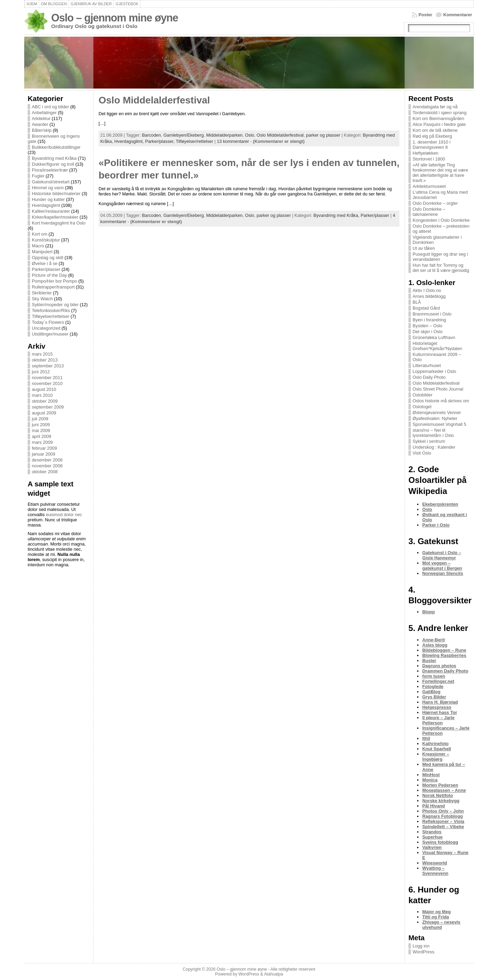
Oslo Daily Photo (429, 377)
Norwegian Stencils (443, 573)
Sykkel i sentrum (429, 441)
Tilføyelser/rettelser (50, 316)
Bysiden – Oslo (427, 326)
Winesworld (435, 863)
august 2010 (44, 389)
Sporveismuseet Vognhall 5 (439, 424)
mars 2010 (42, 395)
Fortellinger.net (438, 681)
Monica (430, 780)
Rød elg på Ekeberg (432, 136)
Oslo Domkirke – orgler (435, 203)
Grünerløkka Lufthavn (434, 337)
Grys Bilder (434, 697)
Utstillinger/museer (50, 334)
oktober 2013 (45, 360)
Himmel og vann (48, 188)
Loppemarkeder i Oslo (434, 371)
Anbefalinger (44, 113)
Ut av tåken (424, 248)
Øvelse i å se (45, 263)
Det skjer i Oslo (428, 332)
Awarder (40, 124)
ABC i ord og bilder (50, 107)
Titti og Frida (436, 917)
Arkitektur (41, 118)
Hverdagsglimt (46, 205)
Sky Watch (42, 299)
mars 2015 (42, 354)
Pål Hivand (434, 806)
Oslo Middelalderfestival (154, 100)
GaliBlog (431, 692)
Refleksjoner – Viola (443, 821)
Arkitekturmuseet (429, 186)
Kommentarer (458, 15)
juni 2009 (41, 425)
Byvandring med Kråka (54, 158)
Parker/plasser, (160, 141)
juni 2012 (41, 372)
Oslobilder (423, 395)
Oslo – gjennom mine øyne (115, 18)
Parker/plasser (46, 269)
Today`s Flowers (48, 322)
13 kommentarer (233, 141)
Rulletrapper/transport (53, 287)
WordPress (423, 952)
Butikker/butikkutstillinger (56, 147)
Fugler (38, 176)
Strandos (432, 832)
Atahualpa (273, 974)
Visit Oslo (422, 453)
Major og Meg (436, 912)
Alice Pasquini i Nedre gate (439, 124)
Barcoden (152, 135)
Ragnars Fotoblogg (442, 816)
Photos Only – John (443, 811)
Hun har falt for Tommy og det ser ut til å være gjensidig (441, 268)
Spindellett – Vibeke (443, 827)
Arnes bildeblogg (429, 296)
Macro (38, 246)
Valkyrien (432, 847)
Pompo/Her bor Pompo (54, 281)
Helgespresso (437, 707)
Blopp (428, 612)
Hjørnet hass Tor (440, 712)
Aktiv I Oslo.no (427, 290)
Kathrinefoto (435, 744)
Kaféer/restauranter (51, 211)
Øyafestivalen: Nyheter (435, 418)
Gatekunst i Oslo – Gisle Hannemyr (442, 555)
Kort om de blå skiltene (435, 130)
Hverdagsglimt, (130, 141)
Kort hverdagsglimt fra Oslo (59, 223)
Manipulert (42, 252)
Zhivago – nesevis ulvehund (441, 925)
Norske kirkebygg (441, 801)
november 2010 (47, 383)
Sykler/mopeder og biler (55, 305)
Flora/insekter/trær (50, 170)
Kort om (40, 234)
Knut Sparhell (437, 749)
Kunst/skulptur (46, 240)
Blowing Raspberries (444, 655)
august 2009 (44, 413)
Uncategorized (46, 328)
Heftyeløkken (426, 153)
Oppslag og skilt (48, 258)
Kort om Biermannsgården (438, 118)
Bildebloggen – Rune (444, 650)
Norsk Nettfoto (438, 795)
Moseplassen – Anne (444, 790)
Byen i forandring (429, 320)
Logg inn (421, 946)
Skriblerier (42, 293)
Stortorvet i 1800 (429, 159)
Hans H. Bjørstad (440, 702)
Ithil (426, 738)
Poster (425, 15)
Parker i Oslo (436, 525)
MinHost (431, 775)
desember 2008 (47, 460)
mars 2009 (42, 442)
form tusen (434, 676)
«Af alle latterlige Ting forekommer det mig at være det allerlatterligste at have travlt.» (440, 173)
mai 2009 (41, 431)
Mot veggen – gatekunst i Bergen (442, 566)
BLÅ (417, 302)
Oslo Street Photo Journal (438, 389)
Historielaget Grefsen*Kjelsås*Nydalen (437, 346)
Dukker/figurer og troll (53, 164)
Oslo (250, 135)
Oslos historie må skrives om (441, 401)
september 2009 (48, 407)
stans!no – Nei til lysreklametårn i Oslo (433, 433)
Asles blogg (435, 645)
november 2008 (47, 466)
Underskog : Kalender (434, 447)
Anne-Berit (434, 640)
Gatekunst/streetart (51, 182)
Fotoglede (433, 686)
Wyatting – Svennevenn (435, 871)
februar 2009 (44, 448)
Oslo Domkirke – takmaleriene (429, 212)
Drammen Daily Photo (445, 671)
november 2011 (47, 378)
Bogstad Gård (426, 308)
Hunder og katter (48, 199)
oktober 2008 (45, 472)
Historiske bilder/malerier (56, 194)
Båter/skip (42, 130)
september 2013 (48, 366)
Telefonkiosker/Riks (51, 310)
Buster (429, 661)
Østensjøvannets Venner (437, 413)
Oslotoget (422, 407)
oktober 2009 (45, 401)
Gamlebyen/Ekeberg (183, 135)
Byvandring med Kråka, (337, 215)
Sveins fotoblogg (440, 842)
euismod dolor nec (64, 515)
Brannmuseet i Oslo (432, 314)
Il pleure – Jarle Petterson (438, 720)
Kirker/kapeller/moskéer (55, 217)
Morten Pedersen (440, 785)
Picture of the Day (49, 275)
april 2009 (41, 436)
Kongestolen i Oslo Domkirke (441, 220)
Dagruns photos (439, 666)
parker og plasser (323, 135)
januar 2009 (44, 454)
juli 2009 (40, 419)
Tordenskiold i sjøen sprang (440, 113)
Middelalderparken (224, 135)
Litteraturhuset (427, 365)
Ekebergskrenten (440, 504)
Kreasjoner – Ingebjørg (436, 757)
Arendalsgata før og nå (435, 107)
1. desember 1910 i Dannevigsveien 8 (432, 145)
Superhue (432, 837)
